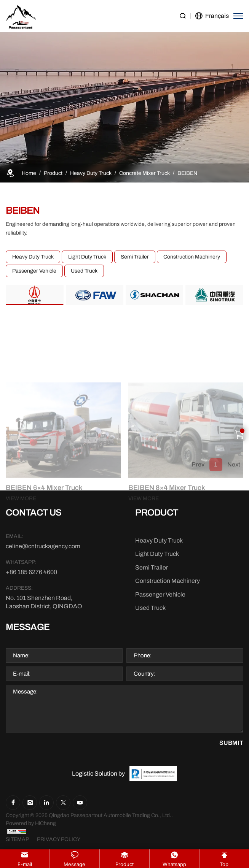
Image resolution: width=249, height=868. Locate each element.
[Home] (29, 173)
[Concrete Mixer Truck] (144, 173)
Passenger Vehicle (34, 271)
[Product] (53, 173)
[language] (212, 16)
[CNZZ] (17, 831)
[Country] (185, 674)
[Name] (64, 655)
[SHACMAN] (154, 295)
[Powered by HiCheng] (31, 823)
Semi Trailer (135, 257)
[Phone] (185, 655)
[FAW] (95, 295)
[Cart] (240, 434)
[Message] (124, 709)
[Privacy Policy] (59, 839)
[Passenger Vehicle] (160, 595)
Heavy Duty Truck (33, 257)
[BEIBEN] (187, 173)
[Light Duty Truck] (157, 554)
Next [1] (234, 469)
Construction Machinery (192, 257)
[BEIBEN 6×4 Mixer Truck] (63, 543)
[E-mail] (64, 674)
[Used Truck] (150, 608)
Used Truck (84, 271)
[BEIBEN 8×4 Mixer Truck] (186, 543)
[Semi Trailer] (152, 568)
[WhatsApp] (45, 572)
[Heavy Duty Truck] (91, 173)
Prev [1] (198, 469)
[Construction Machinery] (168, 581)
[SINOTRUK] (214, 295)
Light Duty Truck (87, 257)
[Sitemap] (17, 839)
